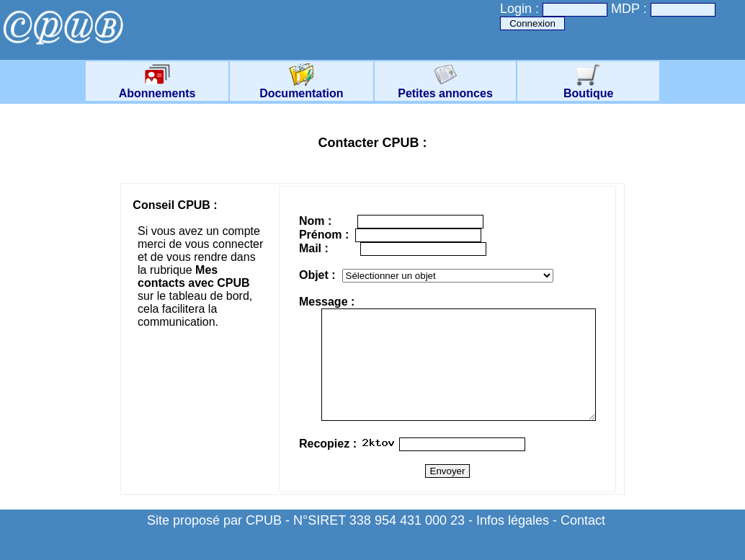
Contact (583, 542)
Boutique (588, 88)
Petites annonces (445, 88)
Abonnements (157, 88)
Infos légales (513, 542)
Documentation (301, 88)
